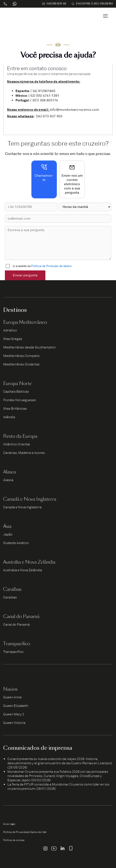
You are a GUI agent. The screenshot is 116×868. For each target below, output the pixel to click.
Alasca (8, 480)
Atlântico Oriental (17, 444)
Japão (8, 534)
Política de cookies (14, 840)
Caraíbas (10, 597)
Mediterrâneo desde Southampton (29, 347)
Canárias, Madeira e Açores (24, 453)
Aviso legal (9, 824)
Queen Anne (12, 697)
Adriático (10, 330)
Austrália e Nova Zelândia (23, 570)
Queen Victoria (14, 723)
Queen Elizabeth (16, 706)
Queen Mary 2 (14, 714)
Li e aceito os (42, 266)
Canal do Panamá (16, 625)
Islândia (9, 417)
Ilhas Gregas (13, 339)
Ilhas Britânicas (15, 409)
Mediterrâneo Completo (21, 356)
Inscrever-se (54, 4)
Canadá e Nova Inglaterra (22, 507)
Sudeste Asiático (16, 543)
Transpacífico (13, 652)
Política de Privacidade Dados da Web (25, 832)
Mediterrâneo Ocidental (21, 364)
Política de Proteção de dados (51, 266)
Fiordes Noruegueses (20, 400)
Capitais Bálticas (16, 392)
